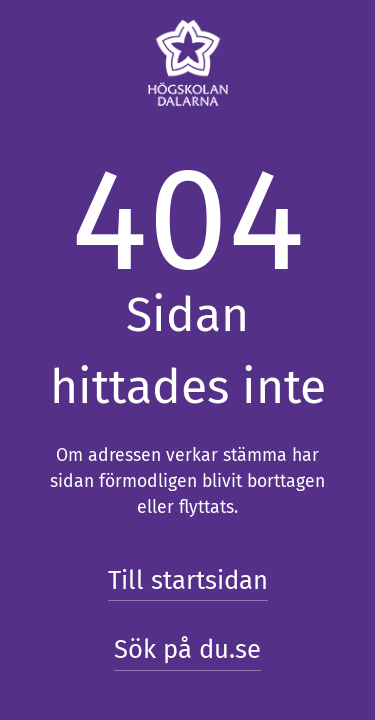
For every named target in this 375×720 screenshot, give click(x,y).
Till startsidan (188, 580)
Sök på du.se (187, 649)
